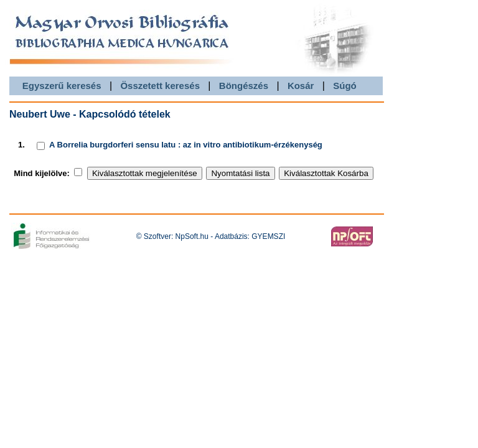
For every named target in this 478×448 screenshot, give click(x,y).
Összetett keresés (160, 86)
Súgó (345, 86)
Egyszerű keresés (62, 86)
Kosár (301, 86)
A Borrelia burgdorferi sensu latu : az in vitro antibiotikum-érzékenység (186, 145)
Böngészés (244, 86)
